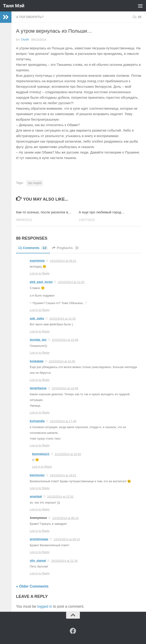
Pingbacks (66, 248)
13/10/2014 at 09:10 (67, 539)
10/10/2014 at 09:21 (63, 261)
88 (137, 17)
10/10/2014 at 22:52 (60, 497)
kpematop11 (41, 454)
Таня (25, 40)
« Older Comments (32, 586)
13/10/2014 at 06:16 (65, 518)
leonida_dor (38, 340)
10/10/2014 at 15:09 (65, 340)
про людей (35, 183)
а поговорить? (30, 17)
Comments (33, 248)
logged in (45, 606)
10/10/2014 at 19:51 (63, 475)
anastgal (36, 496)
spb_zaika (37, 318)
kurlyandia (37, 421)
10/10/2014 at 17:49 (63, 421)
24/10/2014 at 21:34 (64, 561)
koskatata (37, 361)
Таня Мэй (14, 6)
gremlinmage (39, 539)
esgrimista (37, 261)
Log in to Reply (40, 273)
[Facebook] (73, 631)
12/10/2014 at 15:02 (68, 454)
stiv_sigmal (38, 561)
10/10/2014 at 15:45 (62, 361)
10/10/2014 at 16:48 (65, 388)
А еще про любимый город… (102, 212)
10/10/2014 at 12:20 (71, 282)
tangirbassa (38, 388)
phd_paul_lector (41, 282)
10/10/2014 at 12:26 (62, 319)
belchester (37, 475)
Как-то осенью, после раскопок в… (44, 212)
